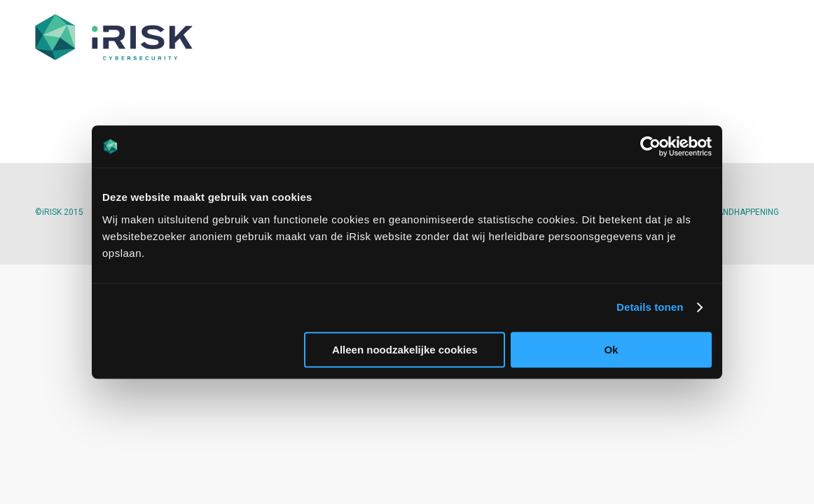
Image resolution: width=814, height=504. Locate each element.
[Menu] (762, 38)
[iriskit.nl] (114, 38)
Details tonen (650, 307)
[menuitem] (762, 38)
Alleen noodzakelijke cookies (405, 350)
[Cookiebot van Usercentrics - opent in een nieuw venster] (650, 146)
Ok (611, 350)
